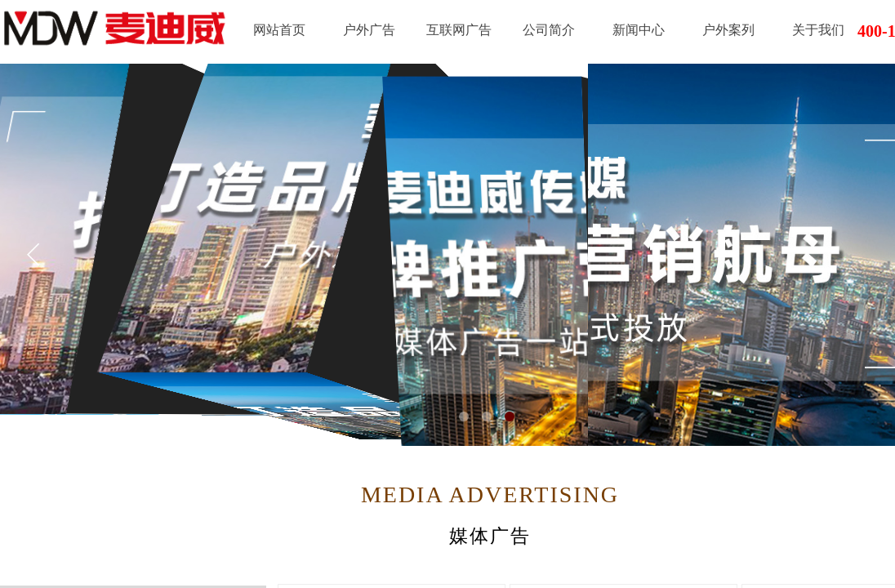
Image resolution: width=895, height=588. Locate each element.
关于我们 (818, 30)
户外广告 (369, 30)
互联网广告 (459, 30)
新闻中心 (639, 30)
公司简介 (549, 30)
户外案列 (728, 30)
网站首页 (279, 30)
